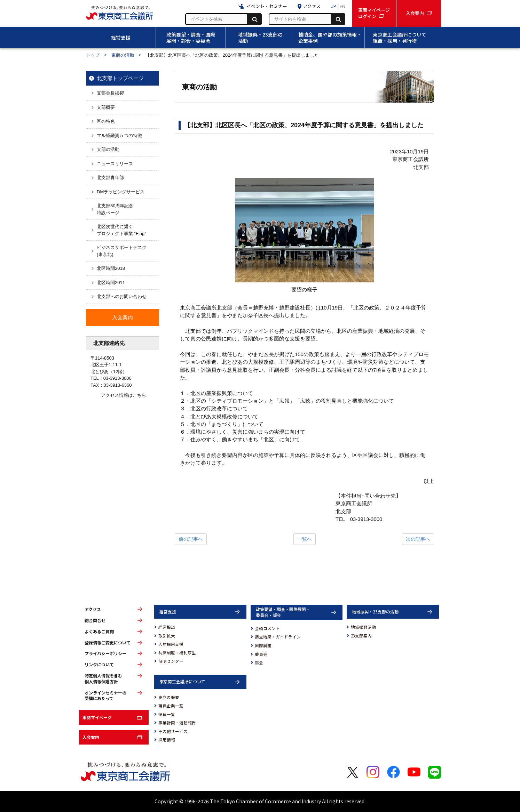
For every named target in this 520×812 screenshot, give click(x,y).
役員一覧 (167, 714)
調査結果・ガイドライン (278, 637)
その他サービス (173, 731)
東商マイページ (97, 717)
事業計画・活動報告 (177, 723)
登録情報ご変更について (108, 643)
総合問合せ (95, 620)
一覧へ (305, 539)
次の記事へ (418, 539)
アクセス (93, 609)
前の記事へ (191, 539)
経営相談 (167, 627)
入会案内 (91, 737)
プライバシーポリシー (105, 653)
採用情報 (167, 740)
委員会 (261, 654)
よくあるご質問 (99, 632)
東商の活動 (123, 55)
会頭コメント (267, 628)
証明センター (171, 661)
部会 (259, 662)
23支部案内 (361, 636)
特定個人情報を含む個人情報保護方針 (103, 679)
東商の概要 (169, 697)
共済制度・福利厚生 (177, 653)
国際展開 (263, 645)
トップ (93, 55)
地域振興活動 (363, 627)
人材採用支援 (171, 644)
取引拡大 (167, 636)
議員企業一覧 (171, 706)
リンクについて (99, 665)
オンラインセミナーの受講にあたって (105, 696)
